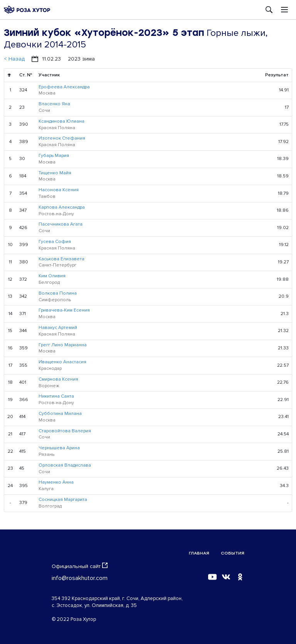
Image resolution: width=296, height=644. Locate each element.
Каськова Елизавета (61, 259)
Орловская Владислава (65, 465)
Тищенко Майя (55, 173)
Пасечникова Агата (61, 224)
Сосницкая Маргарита (63, 500)
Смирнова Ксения (58, 379)
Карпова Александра (62, 207)
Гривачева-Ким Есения (64, 310)
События (233, 553)
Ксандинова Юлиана (61, 121)
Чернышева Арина (59, 448)
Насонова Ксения (59, 190)
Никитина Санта (56, 396)
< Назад (14, 59)
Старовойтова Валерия (65, 431)
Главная (199, 553)
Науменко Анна (56, 482)
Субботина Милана (60, 414)
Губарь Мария (54, 156)
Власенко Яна (54, 104)
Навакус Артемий (58, 328)
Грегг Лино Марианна (63, 345)
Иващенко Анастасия (62, 362)
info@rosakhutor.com (80, 578)
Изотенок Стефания (62, 138)
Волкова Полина (58, 293)
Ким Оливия (52, 276)
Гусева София (55, 242)
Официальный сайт (80, 566)
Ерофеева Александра (64, 87)
